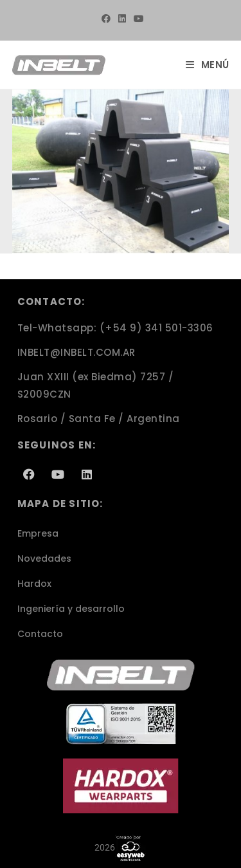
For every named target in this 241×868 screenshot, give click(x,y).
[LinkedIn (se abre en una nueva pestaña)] (122, 19)
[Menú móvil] (207, 65)
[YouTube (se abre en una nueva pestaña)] (137, 19)
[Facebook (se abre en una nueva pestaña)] (106, 19)
